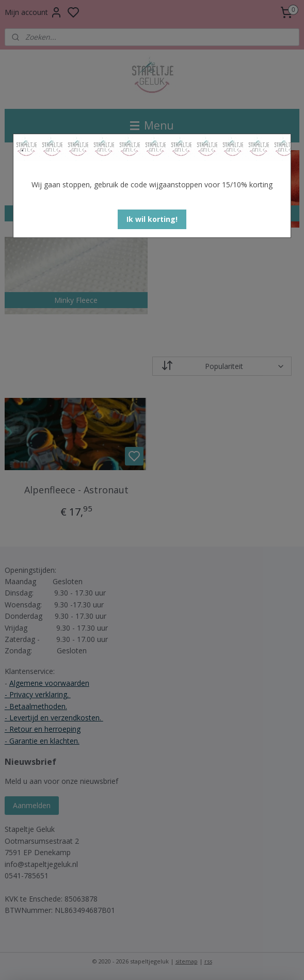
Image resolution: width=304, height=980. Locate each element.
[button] (152, 219)
